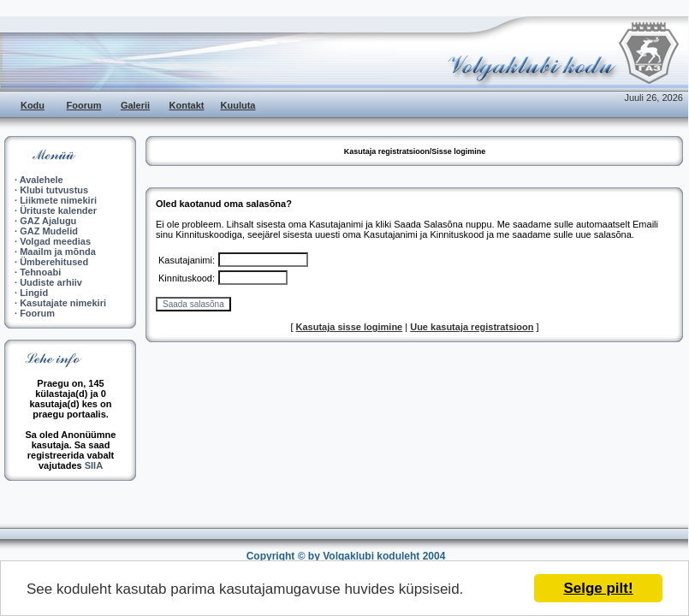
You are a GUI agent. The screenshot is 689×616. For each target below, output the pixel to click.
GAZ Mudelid (49, 231)
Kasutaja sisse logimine (350, 327)
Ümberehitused (54, 262)
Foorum (84, 105)
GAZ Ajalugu (48, 221)
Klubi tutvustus (54, 190)
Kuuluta (238, 105)
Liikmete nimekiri (58, 200)
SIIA (94, 465)
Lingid (34, 293)
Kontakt (187, 105)
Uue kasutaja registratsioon (472, 327)
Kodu (33, 105)
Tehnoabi (40, 272)
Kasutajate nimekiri (63, 303)
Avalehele (42, 180)
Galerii (135, 105)
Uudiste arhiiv (51, 282)
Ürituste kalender (58, 210)
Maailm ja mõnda (58, 252)
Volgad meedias (55, 241)
